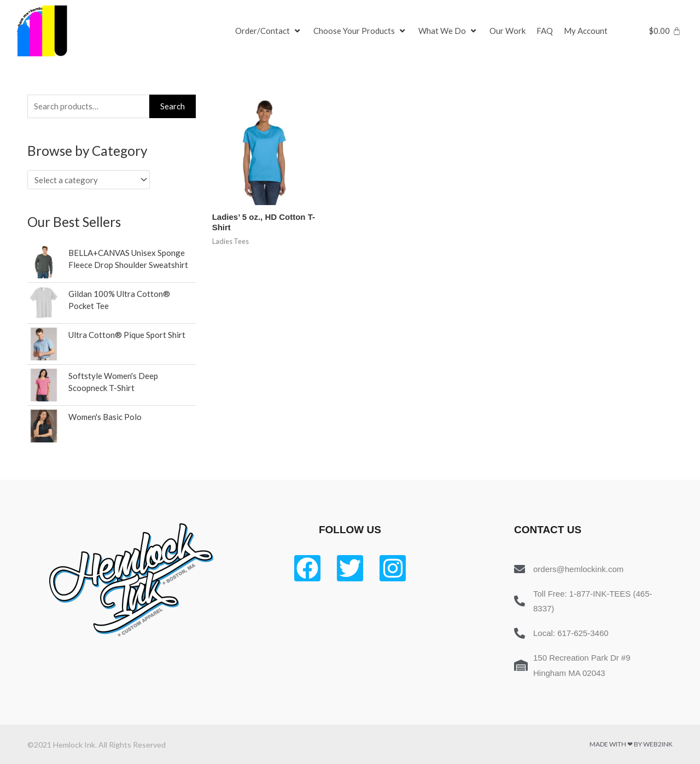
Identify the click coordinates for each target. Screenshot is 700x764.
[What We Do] (448, 31)
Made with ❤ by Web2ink (631, 744)
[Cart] (665, 31)
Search (173, 106)
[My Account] (586, 31)
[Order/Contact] (269, 31)
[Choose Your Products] (360, 31)
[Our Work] (507, 31)
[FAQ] (545, 31)
